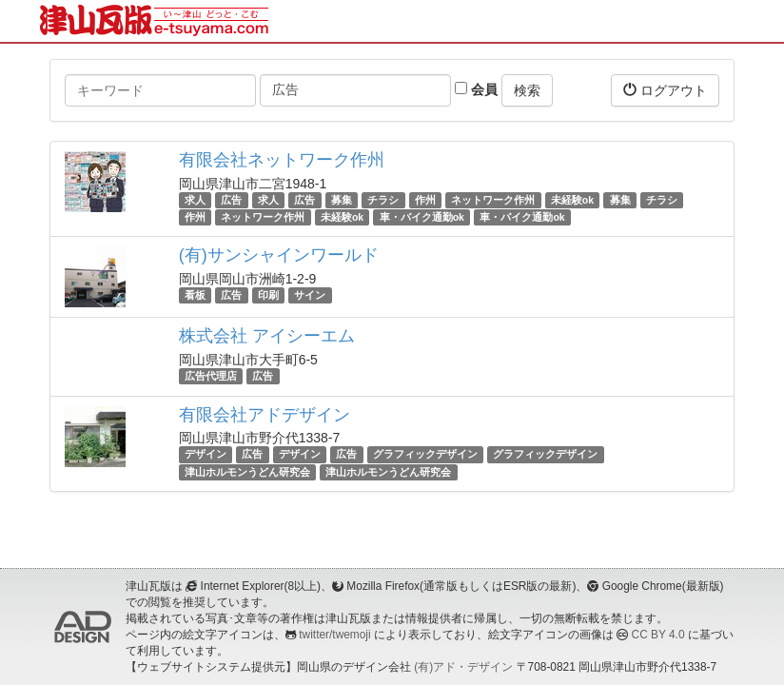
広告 (231, 200)
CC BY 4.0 (658, 635)
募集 (342, 200)
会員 (476, 89)
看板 (195, 295)
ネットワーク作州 (493, 200)
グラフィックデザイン (425, 455)
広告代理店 (211, 376)
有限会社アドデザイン (265, 415)
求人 (195, 200)
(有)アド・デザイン (463, 667)
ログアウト (665, 90)
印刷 (268, 295)
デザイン (206, 455)
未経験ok (572, 200)
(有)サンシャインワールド (279, 255)
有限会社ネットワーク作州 (282, 160)
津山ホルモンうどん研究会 (247, 472)
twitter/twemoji (334, 635)
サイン (310, 295)
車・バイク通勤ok (422, 217)
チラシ (383, 200)
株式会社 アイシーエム (267, 336)
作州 (425, 200)
